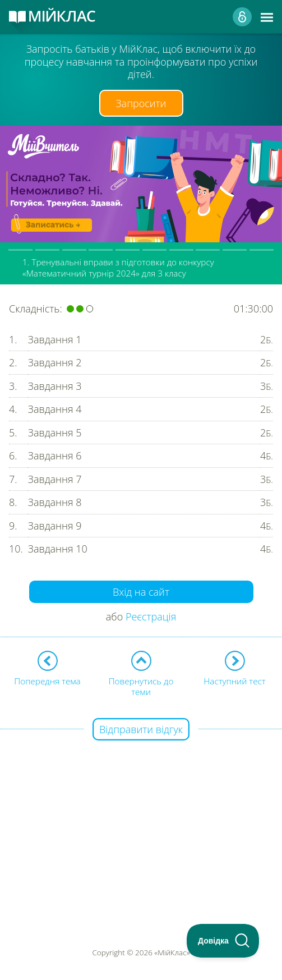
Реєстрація (151, 616)
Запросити (141, 103)
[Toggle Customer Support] (223, 941)
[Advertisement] (141, 809)
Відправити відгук (141, 729)
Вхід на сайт (141, 592)
